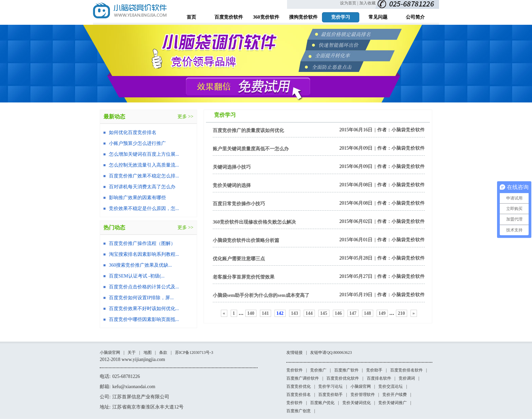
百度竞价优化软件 (343, 378)
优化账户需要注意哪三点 (239, 259)
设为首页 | (349, 3)
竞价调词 (407, 378)
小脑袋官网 (110, 353)
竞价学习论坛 (330, 386)
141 (265, 313)
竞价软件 (294, 370)
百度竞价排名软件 (406, 370)
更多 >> (185, 117)
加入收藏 (367, 3)
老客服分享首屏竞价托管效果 (244, 277)
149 (382, 313)
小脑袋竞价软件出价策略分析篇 (246, 240)
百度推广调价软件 (303, 378)
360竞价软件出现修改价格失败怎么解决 (254, 222)
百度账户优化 (322, 403)
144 (309, 313)
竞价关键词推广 (393, 403)
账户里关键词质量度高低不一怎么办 (251, 149)
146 (338, 313)
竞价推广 (318, 370)
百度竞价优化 (299, 386)
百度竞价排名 (299, 395)
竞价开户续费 (395, 395)
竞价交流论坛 (391, 386)
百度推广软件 (346, 370)
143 (295, 313)
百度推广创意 (299, 411)
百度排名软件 (379, 378)
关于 (132, 353)
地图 (148, 353)
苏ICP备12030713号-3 (194, 353)
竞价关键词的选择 (232, 185)
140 (251, 313)
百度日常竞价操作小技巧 (239, 204)
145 (324, 313)
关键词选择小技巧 (232, 167)
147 (353, 313)
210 (402, 313)
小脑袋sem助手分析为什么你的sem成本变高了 (261, 295)
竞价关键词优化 (357, 403)
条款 (163, 353)
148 (368, 313)
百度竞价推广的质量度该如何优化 (248, 130)
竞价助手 (374, 370)
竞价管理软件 (363, 395)
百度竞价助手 (330, 395)
